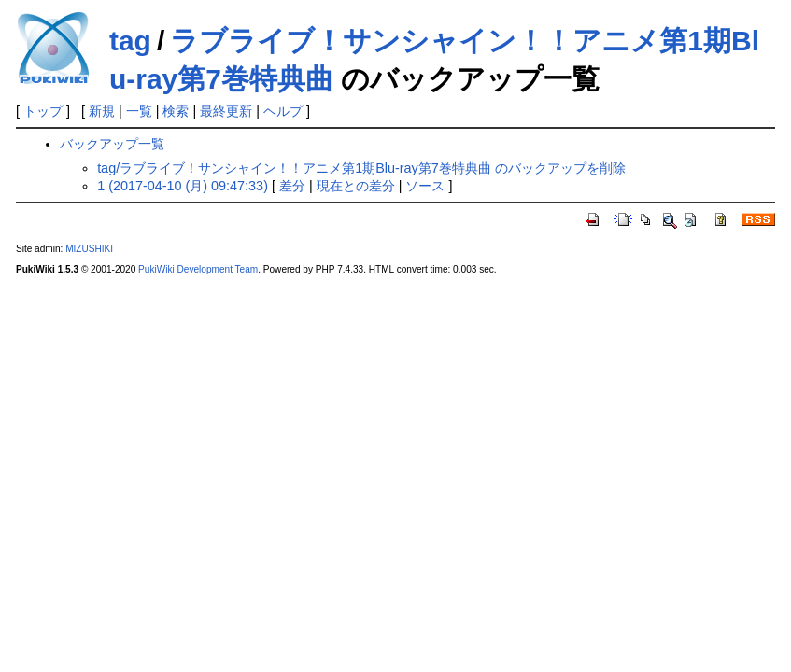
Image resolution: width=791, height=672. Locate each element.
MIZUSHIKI (89, 249)
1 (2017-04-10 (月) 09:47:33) (183, 186)
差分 (292, 186)
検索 (176, 111)
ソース (425, 186)
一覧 (139, 111)
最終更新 (226, 111)
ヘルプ (283, 111)
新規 (102, 111)
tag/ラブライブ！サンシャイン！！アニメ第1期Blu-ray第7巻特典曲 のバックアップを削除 (361, 168)
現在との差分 (356, 186)
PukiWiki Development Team (198, 269)
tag (130, 41)
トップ (43, 111)
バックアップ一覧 (112, 144)
